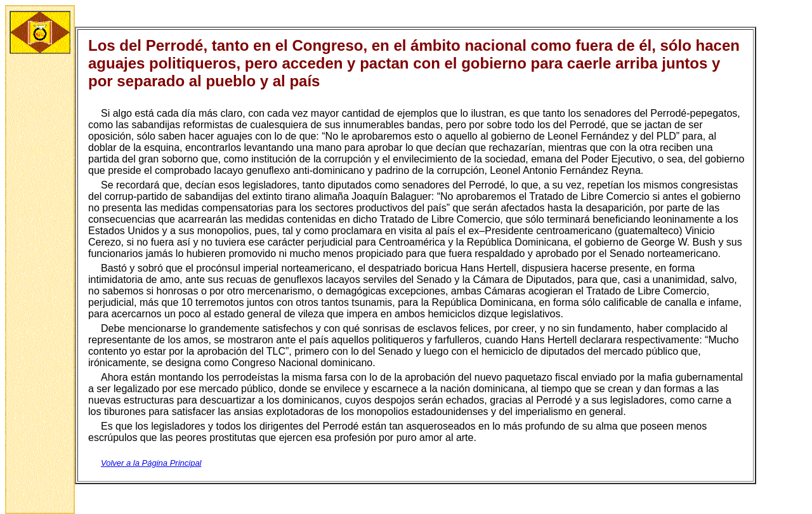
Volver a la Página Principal (151, 463)
